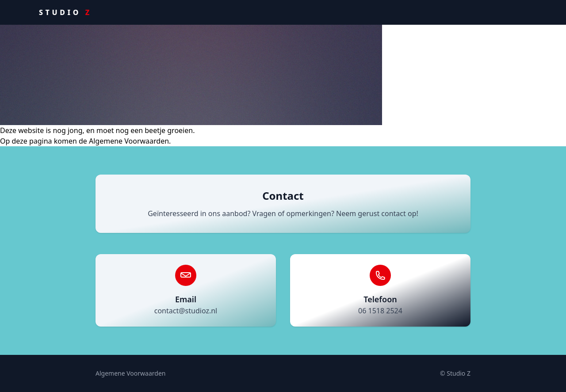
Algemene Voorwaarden (130, 373)
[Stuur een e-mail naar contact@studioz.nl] (186, 290)
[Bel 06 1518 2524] (380, 290)
